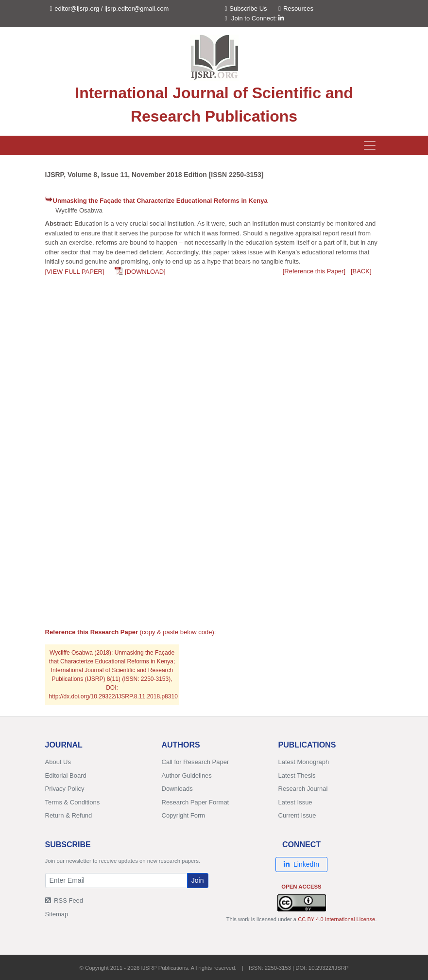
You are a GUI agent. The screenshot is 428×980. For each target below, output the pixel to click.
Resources (296, 9)
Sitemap (57, 914)
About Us (58, 762)
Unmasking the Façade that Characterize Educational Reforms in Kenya (160, 201)
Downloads (177, 789)
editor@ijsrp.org (77, 9)
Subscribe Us (246, 9)
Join (198, 880)
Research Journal (303, 789)
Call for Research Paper (196, 762)
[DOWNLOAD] (145, 272)
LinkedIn (301, 864)
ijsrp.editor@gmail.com (137, 9)
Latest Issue (295, 802)
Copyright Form (184, 815)
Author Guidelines (187, 775)
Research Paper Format (196, 802)
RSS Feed (64, 900)
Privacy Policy (65, 789)
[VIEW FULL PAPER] (75, 272)
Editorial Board (66, 775)
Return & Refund (69, 815)
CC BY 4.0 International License (336, 919)
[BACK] (361, 271)
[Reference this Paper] (314, 271)
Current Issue (297, 815)
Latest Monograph (304, 762)
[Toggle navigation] (370, 145)
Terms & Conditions (73, 802)
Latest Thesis (297, 775)
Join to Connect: (258, 18)
